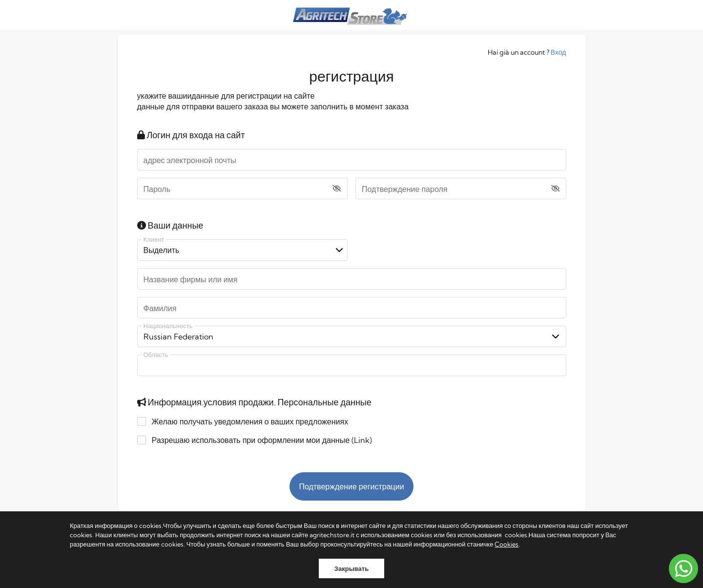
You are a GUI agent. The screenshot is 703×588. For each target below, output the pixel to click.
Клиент (154, 240)
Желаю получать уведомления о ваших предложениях (245, 421)
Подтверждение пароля (404, 189)
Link (362, 440)
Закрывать (351, 568)
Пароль (157, 189)
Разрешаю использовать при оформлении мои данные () (257, 440)
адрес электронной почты (190, 160)
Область (156, 355)
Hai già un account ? (527, 52)
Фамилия (160, 308)
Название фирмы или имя (191, 279)
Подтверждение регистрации (351, 486)
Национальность (168, 326)
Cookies (507, 544)
